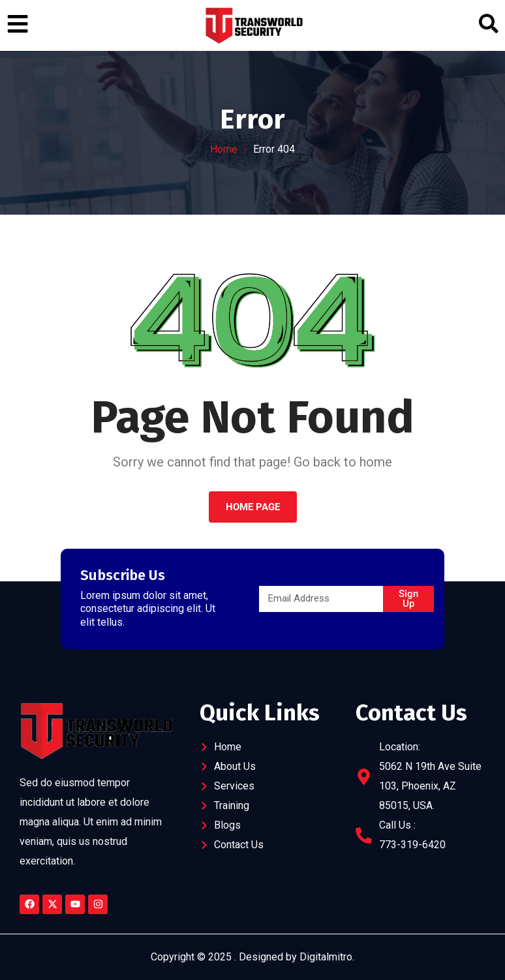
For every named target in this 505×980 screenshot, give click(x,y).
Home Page (253, 507)
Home (224, 149)
